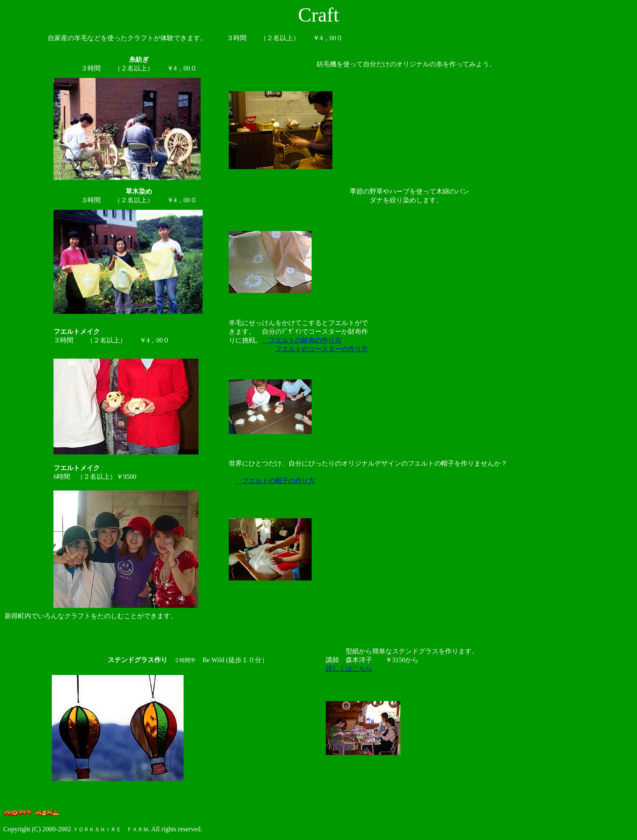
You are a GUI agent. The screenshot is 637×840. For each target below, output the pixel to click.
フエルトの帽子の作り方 (275, 481)
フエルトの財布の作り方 (302, 340)
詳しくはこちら (349, 669)
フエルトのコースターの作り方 (322, 349)
